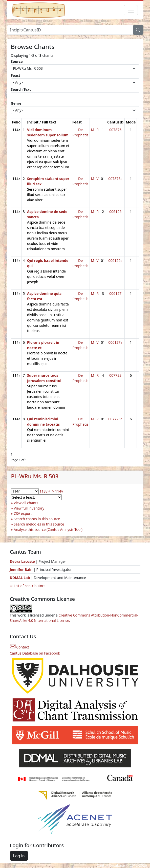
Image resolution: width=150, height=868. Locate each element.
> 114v (58, 491)
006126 (115, 212)
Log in (19, 856)
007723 (115, 375)
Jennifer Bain (22, 569)
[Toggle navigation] (131, 10)
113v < (45, 491)
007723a (115, 419)
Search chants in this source (37, 519)
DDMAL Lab (20, 578)
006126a (115, 260)
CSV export (23, 513)
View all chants (26, 503)
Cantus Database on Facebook (35, 653)
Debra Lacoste (22, 561)
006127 (115, 293)
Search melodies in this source (39, 524)
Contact (19, 647)
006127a (115, 342)
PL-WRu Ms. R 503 (35, 476)
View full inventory (29, 508)
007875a (115, 179)
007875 (115, 130)
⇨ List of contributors (28, 586)
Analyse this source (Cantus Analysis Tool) (48, 529)
